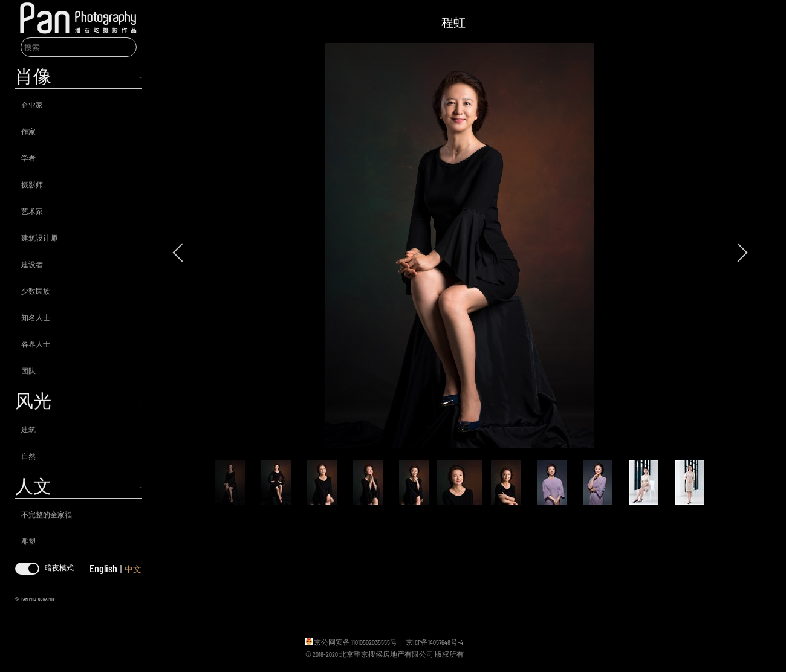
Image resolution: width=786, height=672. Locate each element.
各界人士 (36, 344)
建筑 (28, 429)
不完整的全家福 (47, 514)
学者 (28, 158)
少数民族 (36, 291)
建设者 (32, 264)
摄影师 (32, 184)
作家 (28, 131)
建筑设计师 (39, 237)
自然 (28, 456)
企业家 (32, 105)
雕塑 (28, 541)
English (103, 568)
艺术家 (32, 211)
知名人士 (36, 317)
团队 (28, 370)
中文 (133, 569)
